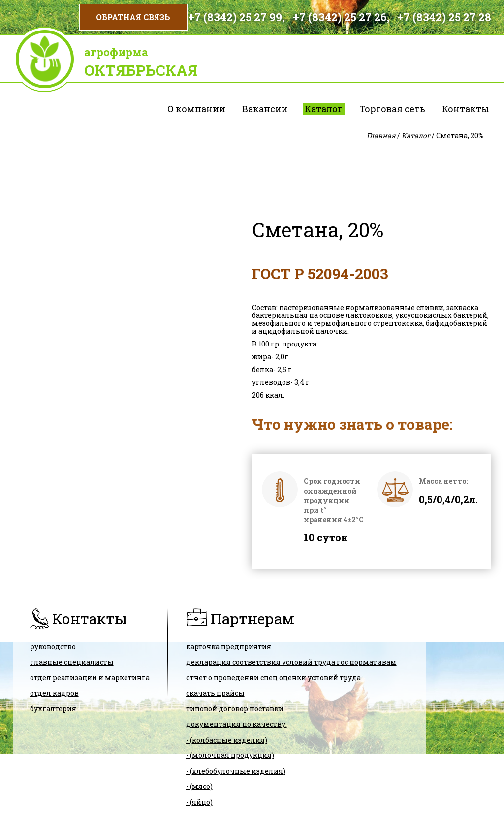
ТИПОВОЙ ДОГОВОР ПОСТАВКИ (235, 708)
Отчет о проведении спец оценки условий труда (273, 677)
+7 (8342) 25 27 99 (235, 17)
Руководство (53, 646)
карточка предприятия (229, 646)
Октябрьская (141, 70)
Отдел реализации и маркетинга (90, 677)
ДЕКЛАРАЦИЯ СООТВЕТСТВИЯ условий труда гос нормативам (291, 662)
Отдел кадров (54, 693)
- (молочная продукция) (230, 755)
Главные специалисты (72, 662)
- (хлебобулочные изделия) (236, 771)
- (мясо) (199, 786)
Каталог (324, 109)
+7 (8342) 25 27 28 (444, 17)
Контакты (466, 109)
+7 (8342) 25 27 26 (340, 17)
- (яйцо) (199, 802)
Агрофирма (116, 52)
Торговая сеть (392, 109)
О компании (196, 109)
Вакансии (265, 109)
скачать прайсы (215, 693)
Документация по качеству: (236, 724)
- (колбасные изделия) (227, 740)
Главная (381, 136)
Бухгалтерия (53, 708)
